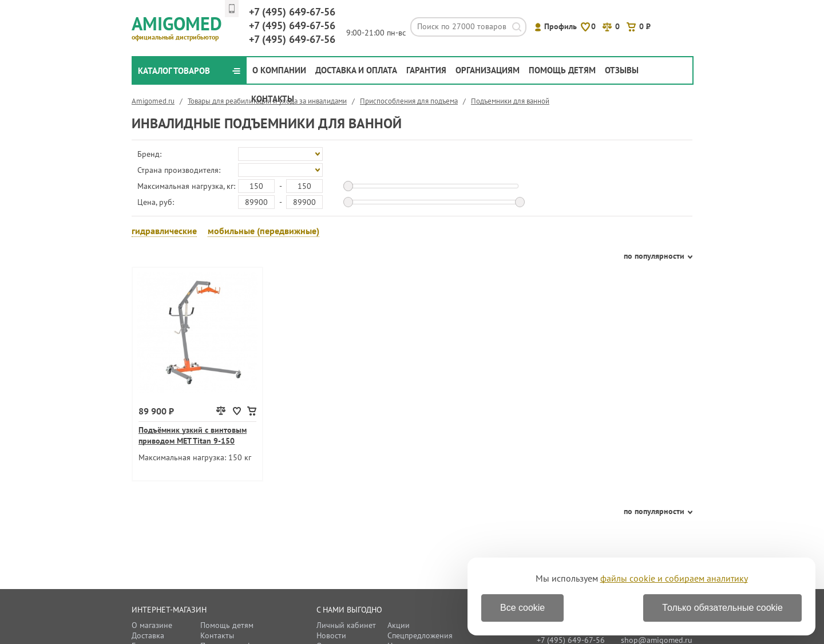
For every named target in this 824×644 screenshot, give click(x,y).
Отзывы (622, 70)
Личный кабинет (346, 625)
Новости (331, 635)
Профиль (560, 26)
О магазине (152, 625)
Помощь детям (562, 70)
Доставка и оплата (356, 70)
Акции (399, 625)
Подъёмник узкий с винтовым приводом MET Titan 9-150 (193, 435)
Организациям (488, 70)
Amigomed (182, 26)
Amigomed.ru (153, 101)
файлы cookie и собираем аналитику (674, 578)
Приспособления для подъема (409, 101)
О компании (279, 70)
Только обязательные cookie (722, 608)
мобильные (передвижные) (264, 231)
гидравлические (164, 231)
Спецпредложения (420, 635)
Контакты (273, 99)
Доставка (148, 635)
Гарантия (426, 70)
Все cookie (522, 608)
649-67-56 (292, 12)
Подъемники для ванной (510, 101)
